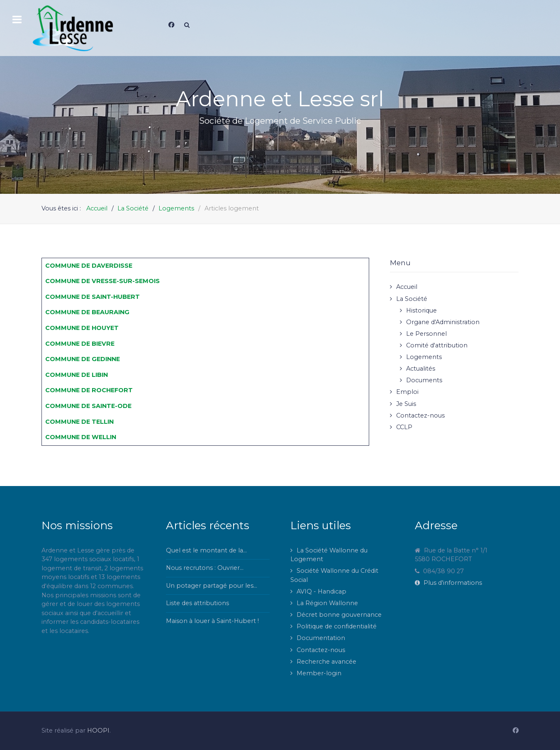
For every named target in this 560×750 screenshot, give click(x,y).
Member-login (319, 673)
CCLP (404, 427)
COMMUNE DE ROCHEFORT (89, 390)
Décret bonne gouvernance (339, 615)
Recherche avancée (326, 662)
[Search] (187, 25)
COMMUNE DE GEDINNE (83, 359)
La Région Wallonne (327, 603)
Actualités (421, 369)
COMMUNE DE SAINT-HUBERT (93, 297)
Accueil (407, 287)
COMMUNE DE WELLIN (81, 437)
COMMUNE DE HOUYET (82, 328)
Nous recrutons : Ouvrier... (205, 568)
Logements (424, 357)
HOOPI (98, 730)
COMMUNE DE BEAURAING (87, 312)
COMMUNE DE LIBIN (77, 375)
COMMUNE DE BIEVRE (80, 344)
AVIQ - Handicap (321, 591)
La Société (412, 299)
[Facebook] (171, 25)
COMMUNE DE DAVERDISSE (89, 266)
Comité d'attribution (437, 345)
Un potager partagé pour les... (212, 586)
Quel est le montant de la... (206, 550)
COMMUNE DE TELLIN (79, 422)
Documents (424, 380)
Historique (421, 310)
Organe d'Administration (443, 322)
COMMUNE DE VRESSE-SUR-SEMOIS (102, 281)
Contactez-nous (420, 415)
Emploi (407, 392)
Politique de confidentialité (337, 626)
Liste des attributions (197, 603)
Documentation (321, 638)
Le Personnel (426, 334)
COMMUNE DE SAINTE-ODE (88, 406)
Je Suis (406, 404)
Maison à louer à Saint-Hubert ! (212, 621)
